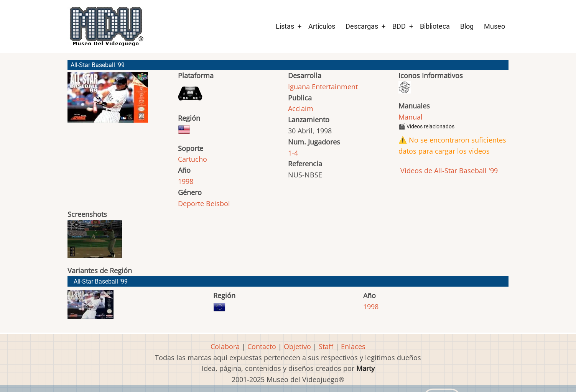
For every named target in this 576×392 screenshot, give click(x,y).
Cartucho (193, 159)
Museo (495, 26)
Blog (467, 26)
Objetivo (297, 346)
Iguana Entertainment (323, 87)
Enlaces (353, 346)
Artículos (322, 26)
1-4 (293, 153)
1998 (186, 181)
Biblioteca (435, 26)
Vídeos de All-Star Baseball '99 (448, 171)
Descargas (362, 26)
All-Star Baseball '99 (101, 281)
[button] (108, 101)
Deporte (191, 203)
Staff (326, 346)
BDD (399, 26)
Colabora (225, 346)
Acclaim (301, 108)
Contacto (262, 346)
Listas (285, 26)
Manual (411, 117)
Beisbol (218, 203)
